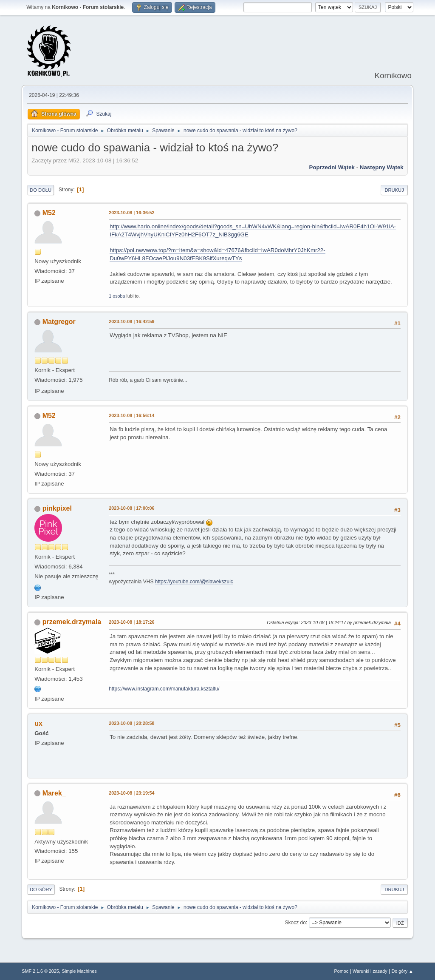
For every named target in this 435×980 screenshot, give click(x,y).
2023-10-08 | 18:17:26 (131, 622)
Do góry (41, 889)
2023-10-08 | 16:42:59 (131, 321)
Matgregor (59, 322)
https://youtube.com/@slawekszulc (194, 582)
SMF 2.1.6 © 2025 (40, 971)
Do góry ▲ (402, 971)
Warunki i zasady (370, 971)
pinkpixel (57, 508)
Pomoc (342, 971)
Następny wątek (382, 167)
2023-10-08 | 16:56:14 (131, 415)
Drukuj (394, 190)
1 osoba (117, 296)
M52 (49, 213)
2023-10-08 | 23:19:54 (131, 793)
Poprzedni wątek (332, 167)
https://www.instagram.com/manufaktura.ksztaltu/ (164, 689)
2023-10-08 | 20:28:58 (131, 723)
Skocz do (295, 923)
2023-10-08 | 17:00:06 (131, 508)
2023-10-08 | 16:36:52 (131, 213)
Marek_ (54, 793)
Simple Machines (79, 971)
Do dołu (41, 190)
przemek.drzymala (72, 622)
